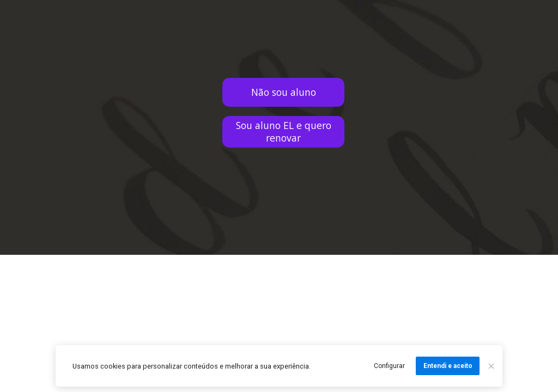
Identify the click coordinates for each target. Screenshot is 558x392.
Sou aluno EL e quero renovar (284, 131)
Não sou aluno (284, 92)
